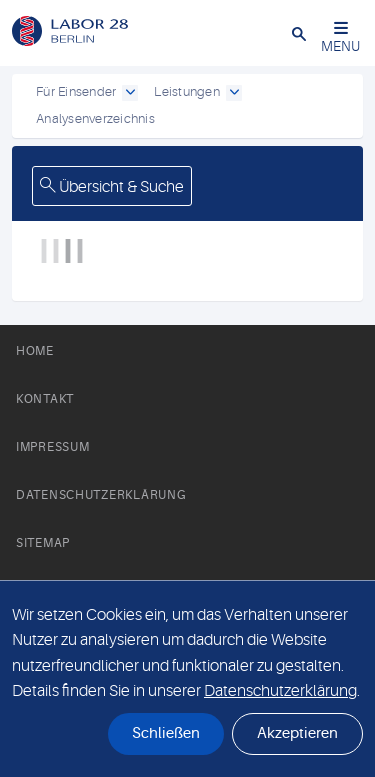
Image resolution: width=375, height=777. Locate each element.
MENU (340, 37)
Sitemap (43, 543)
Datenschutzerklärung (101, 495)
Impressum (52, 447)
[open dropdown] (130, 93)
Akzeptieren (297, 733)
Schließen (166, 733)
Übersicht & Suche (112, 187)
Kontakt (45, 399)
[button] (299, 33)
